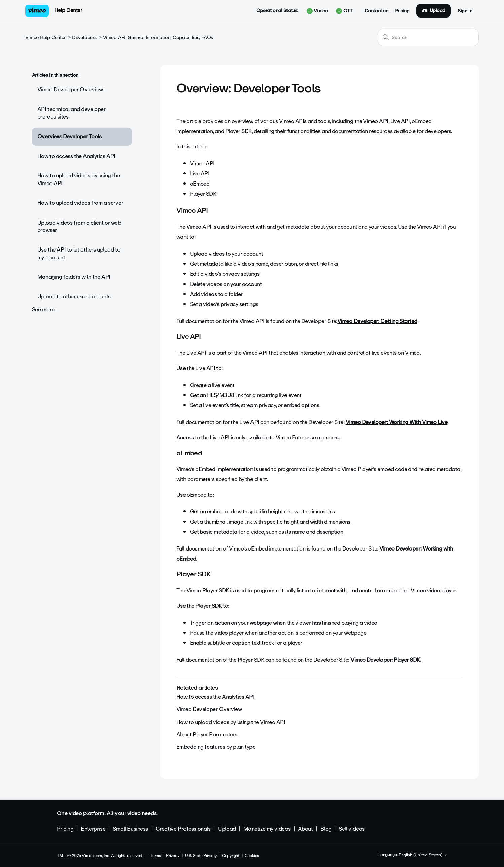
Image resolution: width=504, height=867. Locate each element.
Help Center (68, 10)
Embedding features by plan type (216, 747)
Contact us (376, 11)
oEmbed (200, 184)
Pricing (402, 11)
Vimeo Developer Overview (70, 89)
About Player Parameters (207, 735)
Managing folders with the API (74, 277)
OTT (344, 11)
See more (43, 310)
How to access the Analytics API (76, 156)
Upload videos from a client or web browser (79, 226)
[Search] (428, 37)
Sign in (465, 11)
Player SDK (203, 194)
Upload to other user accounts (74, 296)
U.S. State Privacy (201, 856)
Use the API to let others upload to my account (79, 253)
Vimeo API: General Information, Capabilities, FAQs (158, 38)
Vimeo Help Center (45, 38)
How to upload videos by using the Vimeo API (79, 179)
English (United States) (423, 855)
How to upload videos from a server (80, 203)
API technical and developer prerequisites (72, 113)
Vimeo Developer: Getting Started (377, 321)
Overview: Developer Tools (70, 137)
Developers (84, 38)
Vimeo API (202, 163)
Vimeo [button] (317, 11)
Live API (200, 174)
